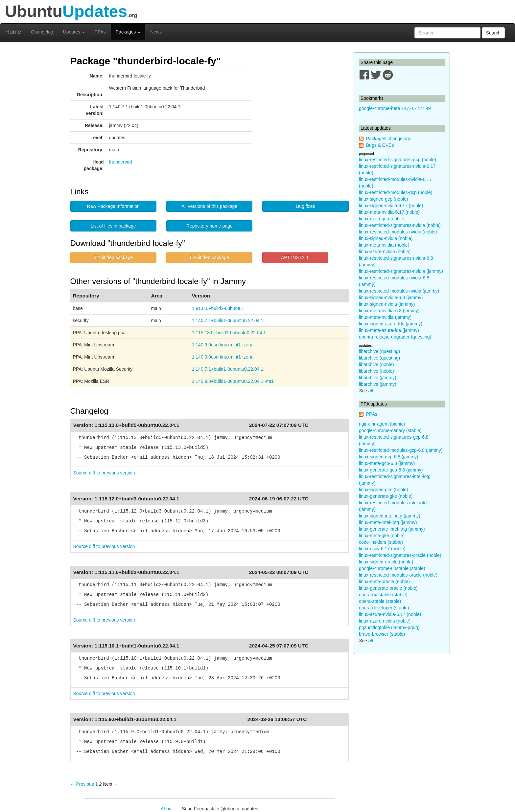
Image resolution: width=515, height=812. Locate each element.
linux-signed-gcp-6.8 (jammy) (389, 457)
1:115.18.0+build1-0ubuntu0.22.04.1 (229, 333)
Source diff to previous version (104, 473)
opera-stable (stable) (380, 601)
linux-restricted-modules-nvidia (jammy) (399, 291)
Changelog (42, 32)
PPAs (100, 32)
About (167, 809)
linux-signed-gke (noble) (383, 490)
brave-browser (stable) (382, 634)
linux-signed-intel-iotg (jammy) (390, 516)
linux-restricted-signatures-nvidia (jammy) (401, 271)
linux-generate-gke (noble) (386, 496)
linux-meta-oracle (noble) (384, 582)
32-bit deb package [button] (113, 257)
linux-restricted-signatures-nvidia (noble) (400, 225)
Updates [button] (74, 32)
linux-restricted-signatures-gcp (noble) (398, 160)
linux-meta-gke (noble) (382, 536)
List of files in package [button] (113, 226)
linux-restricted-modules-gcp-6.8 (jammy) (401, 450)
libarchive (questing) (379, 351)
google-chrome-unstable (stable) (392, 568)
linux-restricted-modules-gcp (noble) (396, 192)
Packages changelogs (389, 139)
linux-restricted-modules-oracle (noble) (398, 575)
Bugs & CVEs (380, 145)
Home (13, 32)
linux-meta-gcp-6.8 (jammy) (387, 463)
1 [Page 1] (97, 784)
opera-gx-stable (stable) (383, 595)
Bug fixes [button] (306, 206)
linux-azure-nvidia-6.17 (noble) (390, 614)
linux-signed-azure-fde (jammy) (391, 324)
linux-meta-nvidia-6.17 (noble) (389, 212)
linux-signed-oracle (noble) (386, 562)
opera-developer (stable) (384, 608)
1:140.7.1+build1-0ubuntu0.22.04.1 (228, 320)
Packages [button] (128, 32)
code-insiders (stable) (381, 542)
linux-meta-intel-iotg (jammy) (388, 522)
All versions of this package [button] (209, 206)
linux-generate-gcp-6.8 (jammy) (391, 470)
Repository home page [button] (210, 226)
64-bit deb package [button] (210, 257)
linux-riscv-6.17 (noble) (382, 549)
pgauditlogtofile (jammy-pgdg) (389, 627)
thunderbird (121, 162)
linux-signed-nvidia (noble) (386, 238)
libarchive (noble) (376, 364)
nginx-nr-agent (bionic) (382, 424)
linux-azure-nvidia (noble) (385, 252)
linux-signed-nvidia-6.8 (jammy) (391, 297)
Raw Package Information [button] (113, 206)
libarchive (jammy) (378, 378)
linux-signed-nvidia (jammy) (387, 304)
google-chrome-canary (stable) (390, 430)
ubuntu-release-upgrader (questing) (395, 337)
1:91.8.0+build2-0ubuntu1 (218, 308)
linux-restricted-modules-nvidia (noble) (398, 232)
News (156, 32)
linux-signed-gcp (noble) (383, 199)
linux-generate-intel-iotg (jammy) (392, 529)
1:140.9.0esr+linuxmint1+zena (223, 345)
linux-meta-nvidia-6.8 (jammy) (389, 311)
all (371, 391)
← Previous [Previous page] (82, 784)
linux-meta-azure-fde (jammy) (389, 330)
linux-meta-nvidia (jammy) (385, 317)
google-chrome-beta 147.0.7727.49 (395, 108)
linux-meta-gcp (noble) (382, 219)
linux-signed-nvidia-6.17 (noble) (391, 206)
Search (493, 33)
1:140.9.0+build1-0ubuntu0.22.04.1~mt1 (233, 381)
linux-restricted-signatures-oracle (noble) (400, 555)
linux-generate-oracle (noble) (388, 588)
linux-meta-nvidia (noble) (384, 245)
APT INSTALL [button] (295, 257)
